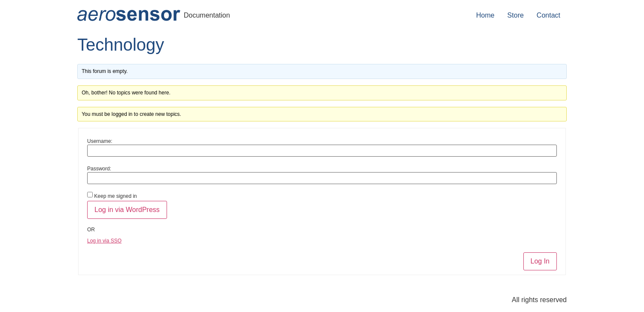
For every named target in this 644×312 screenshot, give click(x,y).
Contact (548, 15)
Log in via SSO (104, 241)
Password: (99, 169)
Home (485, 15)
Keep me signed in (115, 196)
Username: (100, 141)
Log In (540, 261)
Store (516, 15)
